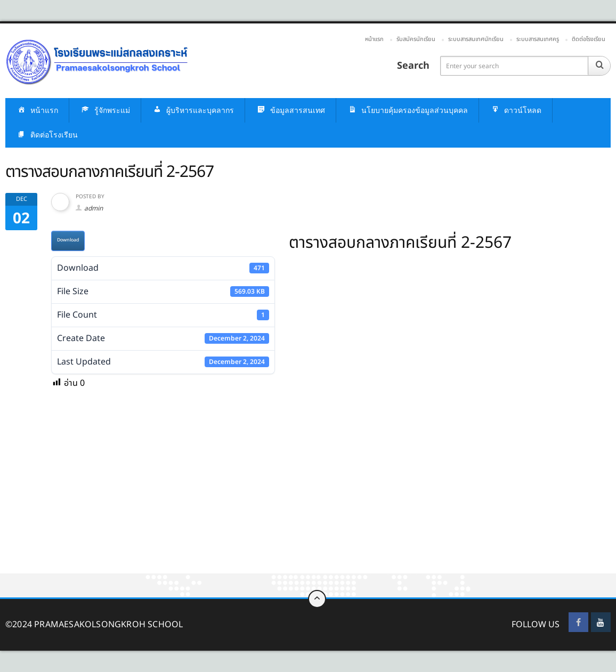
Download (68, 240)
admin (94, 208)
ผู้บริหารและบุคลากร (193, 111)
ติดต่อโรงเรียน (589, 39)
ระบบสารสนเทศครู (538, 39)
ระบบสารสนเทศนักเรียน (476, 39)
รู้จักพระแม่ (105, 111)
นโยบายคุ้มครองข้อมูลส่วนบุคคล (407, 111)
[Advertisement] (308, 495)
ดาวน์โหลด (516, 111)
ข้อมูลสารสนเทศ (290, 111)
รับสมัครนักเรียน (416, 39)
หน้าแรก (374, 39)
